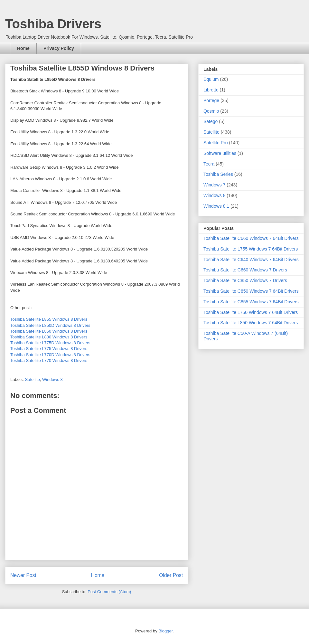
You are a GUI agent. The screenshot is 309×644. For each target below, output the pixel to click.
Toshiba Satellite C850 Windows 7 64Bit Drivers (251, 291)
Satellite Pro (215, 143)
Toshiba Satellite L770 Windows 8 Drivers (49, 360)
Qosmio (211, 111)
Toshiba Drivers (53, 24)
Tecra (209, 164)
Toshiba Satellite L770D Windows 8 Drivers (50, 355)
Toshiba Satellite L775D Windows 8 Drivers (50, 343)
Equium (211, 79)
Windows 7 (214, 185)
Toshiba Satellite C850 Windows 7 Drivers (245, 280)
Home (23, 48)
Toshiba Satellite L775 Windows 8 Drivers (49, 349)
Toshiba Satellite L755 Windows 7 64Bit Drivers (251, 249)
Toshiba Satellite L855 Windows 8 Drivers (49, 319)
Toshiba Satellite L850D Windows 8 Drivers (50, 325)
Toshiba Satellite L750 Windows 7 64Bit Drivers (251, 312)
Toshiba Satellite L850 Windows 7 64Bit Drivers (251, 323)
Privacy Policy (59, 48)
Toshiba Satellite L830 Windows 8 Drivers (49, 337)
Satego (211, 121)
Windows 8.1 (216, 206)
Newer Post (23, 575)
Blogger (165, 631)
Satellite (33, 379)
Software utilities (220, 153)
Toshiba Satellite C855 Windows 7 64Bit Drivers (251, 302)
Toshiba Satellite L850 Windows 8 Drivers (49, 331)
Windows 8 (52, 379)
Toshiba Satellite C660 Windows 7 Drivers (245, 270)
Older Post (171, 575)
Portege (211, 100)
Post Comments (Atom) (109, 592)
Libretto (211, 90)
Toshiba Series (218, 174)
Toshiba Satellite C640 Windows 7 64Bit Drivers (251, 260)
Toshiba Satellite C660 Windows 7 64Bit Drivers (251, 238)
